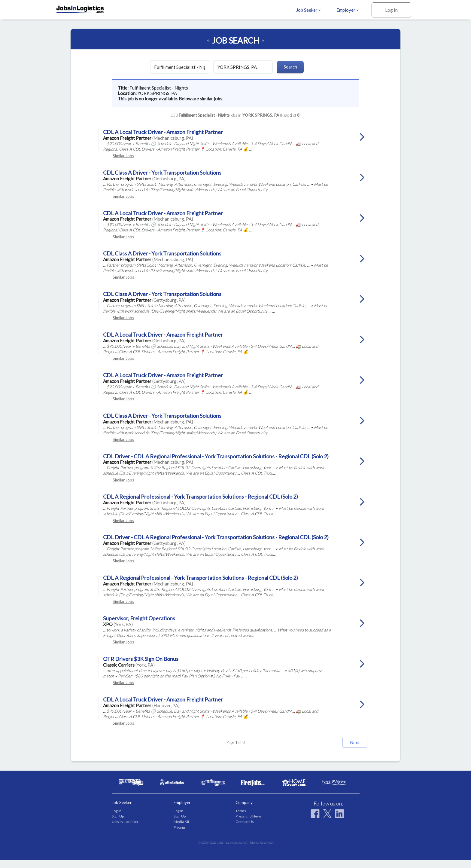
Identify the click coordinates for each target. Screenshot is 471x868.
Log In (391, 10)
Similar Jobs (123, 156)
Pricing (179, 835)
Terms (241, 818)
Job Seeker (308, 10)
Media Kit (181, 829)
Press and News (249, 824)
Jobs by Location (125, 829)
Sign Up (118, 824)
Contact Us (245, 829)
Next (347, 750)
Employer (348, 10)
